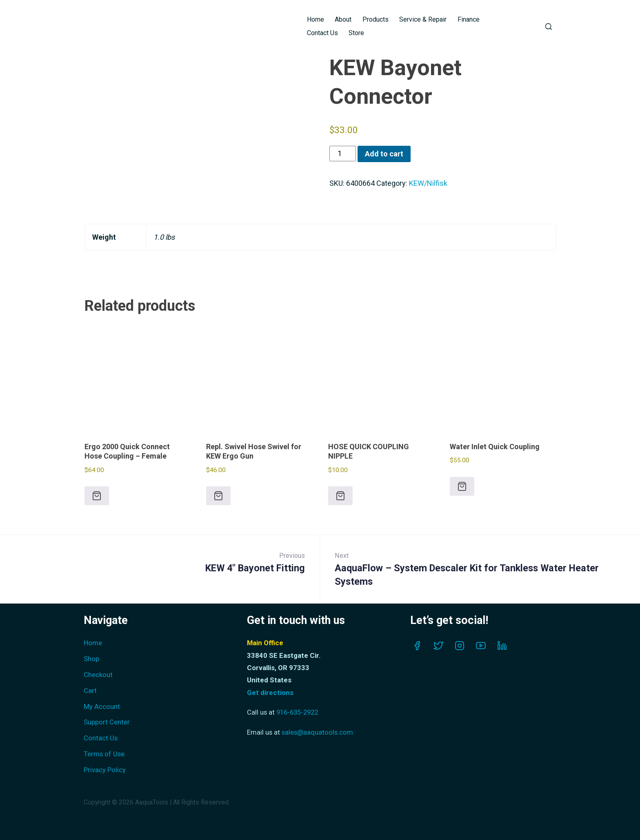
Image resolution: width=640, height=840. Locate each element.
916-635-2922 (297, 712)
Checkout (98, 675)
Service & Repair (423, 19)
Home (316, 19)
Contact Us (322, 33)
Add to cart (384, 154)
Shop (91, 659)
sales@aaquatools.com (317, 732)
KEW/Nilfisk (428, 183)
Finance (469, 19)
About (343, 19)
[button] (97, 496)
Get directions (270, 693)
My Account (102, 706)
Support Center (107, 722)
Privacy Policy (105, 770)
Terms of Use (104, 754)
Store (356, 33)
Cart (90, 691)
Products (376, 19)
